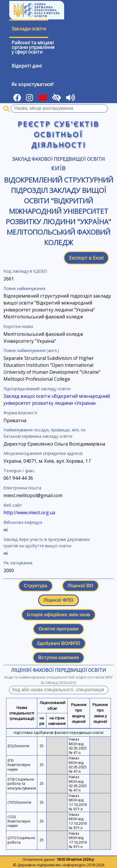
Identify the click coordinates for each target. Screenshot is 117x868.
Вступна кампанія (58, 658)
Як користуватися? (33, 84)
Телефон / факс (19, 471)
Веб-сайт (13, 505)
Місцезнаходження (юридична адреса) (43, 453)
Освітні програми (58, 629)
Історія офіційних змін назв (58, 615)
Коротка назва (18, 326)
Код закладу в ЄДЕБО (25, 271)
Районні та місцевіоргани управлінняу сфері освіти (33, 47)
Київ (58, 168)
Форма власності (20, 413)
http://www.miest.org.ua (29, 513)
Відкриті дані (27, 66)
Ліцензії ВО (80, 586)
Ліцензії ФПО (58, 600)
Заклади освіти (29, 29)
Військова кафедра (23, 522)
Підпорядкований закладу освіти (37, 389)
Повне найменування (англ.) (31, 350)
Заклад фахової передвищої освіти (58, 159)
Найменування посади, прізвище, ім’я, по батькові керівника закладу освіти (45, 433)
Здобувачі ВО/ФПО (58, 643)
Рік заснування (18, 563)
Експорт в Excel (86, 258)
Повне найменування (24, 288)
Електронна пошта (22, 488)
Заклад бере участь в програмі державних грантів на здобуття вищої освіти (47, 542)
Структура (35, 586)
